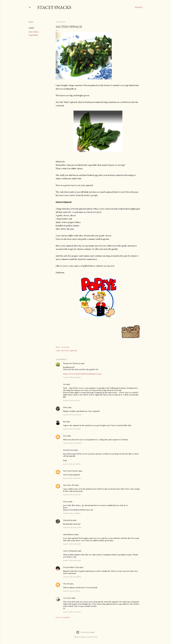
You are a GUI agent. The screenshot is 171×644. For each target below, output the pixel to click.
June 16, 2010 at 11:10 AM (72, 429)
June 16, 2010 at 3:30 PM (72, 478)
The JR (66, 584)
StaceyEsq (68, 520)
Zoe (65, 436)
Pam (65, 407)
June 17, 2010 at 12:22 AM (72, 544)
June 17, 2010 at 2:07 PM (72, 612)
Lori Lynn (67, 598)
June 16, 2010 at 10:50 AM (72, 415)
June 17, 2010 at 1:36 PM (72, 591)
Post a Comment (63, 617)
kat (64, 422)
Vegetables (33, 35)
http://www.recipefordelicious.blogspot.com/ (82, 374)
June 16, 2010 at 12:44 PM (72, 443)
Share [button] (31, 22)
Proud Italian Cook (71, 567)
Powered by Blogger (85, 632)
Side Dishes (33, 32)
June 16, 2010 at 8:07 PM (72, 528)
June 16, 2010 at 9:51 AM (72, 400)
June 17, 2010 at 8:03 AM (72, 560)
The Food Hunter (71, 471)
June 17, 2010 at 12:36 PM (72, 577)
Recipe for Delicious (72, 363)
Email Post (66, 347)
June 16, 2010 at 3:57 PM (72, 495)
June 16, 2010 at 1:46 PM (72, 464)
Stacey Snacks (54, 7)
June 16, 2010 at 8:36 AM (72, 377)
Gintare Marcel (92, 637)
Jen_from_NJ (69, 485)
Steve (66, 502)
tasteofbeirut (69, 535)
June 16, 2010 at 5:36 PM (72, 513)
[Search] (139, 7)
